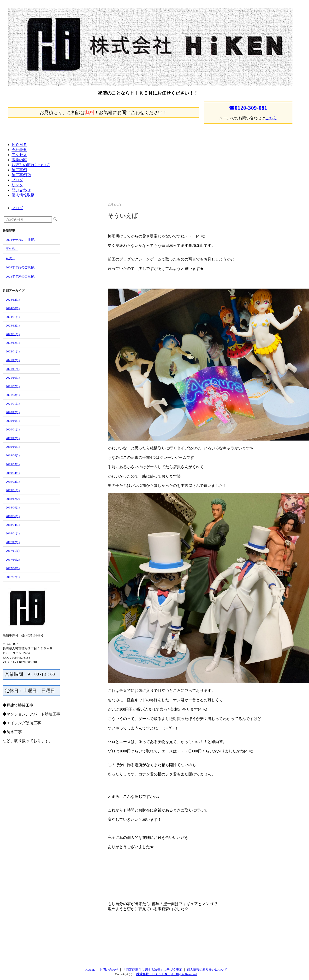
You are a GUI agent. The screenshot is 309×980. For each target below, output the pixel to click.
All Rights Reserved (184, 974)
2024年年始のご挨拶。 (21, 267)
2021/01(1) (13, 403)
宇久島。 (12, 249)
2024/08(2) (13, 308)
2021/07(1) (13, 386)
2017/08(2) (13, 568)
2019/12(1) (13, 438)
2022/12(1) (13, 343)
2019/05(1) (13, 464)
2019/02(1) (13, 481)
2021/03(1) (13, 395)
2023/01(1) (13, 334)
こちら (271, 118)
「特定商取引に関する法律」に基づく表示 (152, 970)
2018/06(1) (13, 516)
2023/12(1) (13, 325)
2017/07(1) (13, 577)
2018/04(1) (13, 525)
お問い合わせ (109, 970)
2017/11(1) (13, 551)
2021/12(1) (13, 360)
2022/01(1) (13, 351)
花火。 (10, 258)
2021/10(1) (13, 378)
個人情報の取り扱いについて (207, 970)
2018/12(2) (13, 499)
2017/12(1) (13, 542)
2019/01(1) (13, 490)
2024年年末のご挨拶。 (21, 240)
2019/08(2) (13, 455)
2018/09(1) (13, 507)
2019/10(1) (13, 447)
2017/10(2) (13, 560)
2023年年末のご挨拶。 (21, 276)
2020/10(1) (13, 421)
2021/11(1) (13, 369)
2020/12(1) (13, 412)
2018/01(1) (13, 533)
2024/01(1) (13, 317)
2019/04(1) (13, 473)
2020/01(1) (13, 429)
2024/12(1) (13, 299)
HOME (90, 970)
